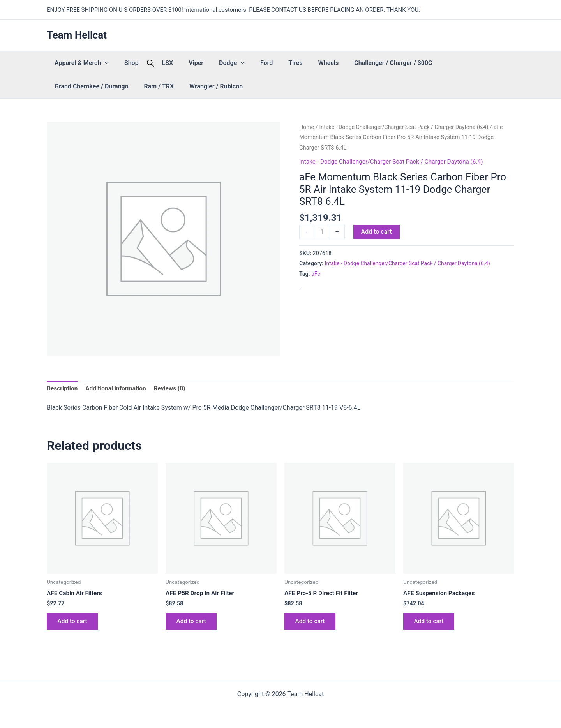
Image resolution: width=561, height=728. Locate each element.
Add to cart (377, 232)
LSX (148, 63)
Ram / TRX (470, 63)
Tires (245, 63)
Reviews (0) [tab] (174, 389)
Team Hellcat (77, 35)
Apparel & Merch (78, 63)
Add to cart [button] (74, 623)
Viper (169, 63)
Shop (120, 63)
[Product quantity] (322, 232)
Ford (224, 63)
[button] (101, 63)
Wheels (270, 63)
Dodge (197, 63)
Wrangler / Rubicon (77, 86)
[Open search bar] (135, 63)
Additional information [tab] (118, 389)
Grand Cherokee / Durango (411, 63)
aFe (316, 274)
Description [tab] (63, 389)
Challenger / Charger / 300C (327, 63)
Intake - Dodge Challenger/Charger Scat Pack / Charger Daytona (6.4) (408, 127)
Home (307, 127)
